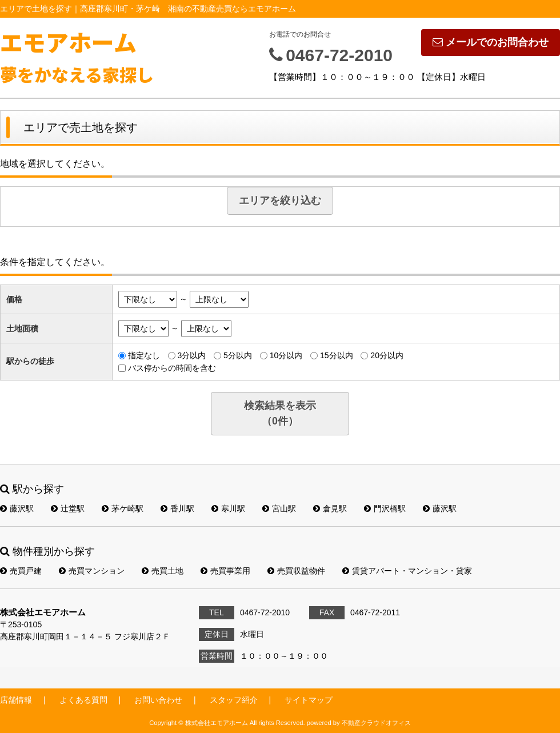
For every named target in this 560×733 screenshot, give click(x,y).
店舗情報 (16, 700)
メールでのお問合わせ (491, 42)
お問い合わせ (158, 700)
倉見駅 (330, 508)
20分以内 (387, 355)
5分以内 (238, 355)
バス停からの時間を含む (172, 368)
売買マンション (92, 571)
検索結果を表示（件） (280, 413)
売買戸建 (21, 571)
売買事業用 (225, 571)
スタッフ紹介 (234, 700)
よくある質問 (83, 700)
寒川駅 (228, 508)
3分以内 (191, 355)
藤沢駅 (17, 508)
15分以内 (337, 355)
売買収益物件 (296, 571)
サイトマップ (309, 700)
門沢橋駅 (385, 508)
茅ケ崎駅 (123, 508)
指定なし (144, 355)
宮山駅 (279, 508)
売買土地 (163, 571)
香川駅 (177, 508)
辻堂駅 (68, 508)
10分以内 (286, 355)
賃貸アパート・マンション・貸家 (407, 571)
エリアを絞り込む (280, 201)
